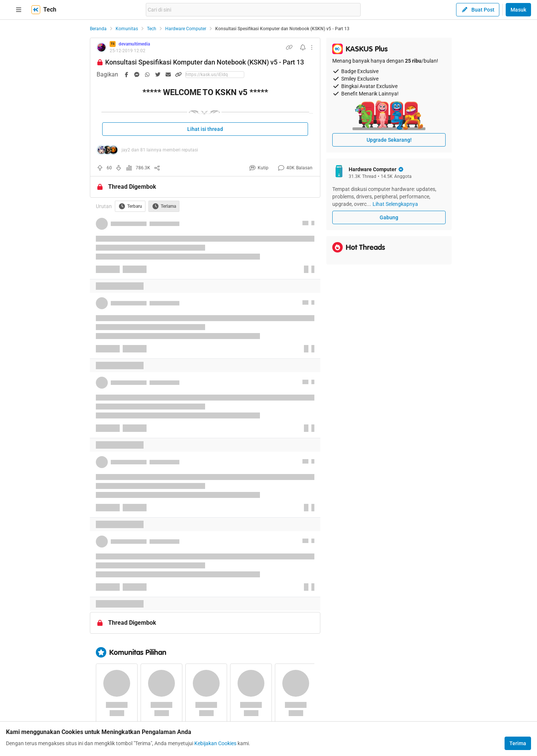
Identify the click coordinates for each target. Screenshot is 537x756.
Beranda (98, 29)
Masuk (518, 10)
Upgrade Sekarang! (389, 140)
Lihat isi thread (205, 129)
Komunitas (127, 29)
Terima (518, 743)
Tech (152, 29)
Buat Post (478, 10)
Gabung (389, 217)
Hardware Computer (186, 29)
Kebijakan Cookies (215, 743)
